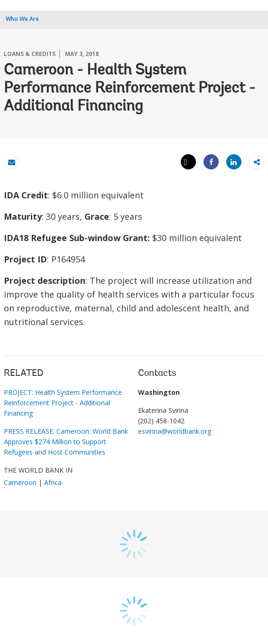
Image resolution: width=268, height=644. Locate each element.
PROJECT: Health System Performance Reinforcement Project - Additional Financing (63, 403)
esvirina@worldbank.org (175, 431)
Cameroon (20, 482)
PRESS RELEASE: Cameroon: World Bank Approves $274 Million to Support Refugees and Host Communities (66, 442)
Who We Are (22, 19)
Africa (53, 482)
